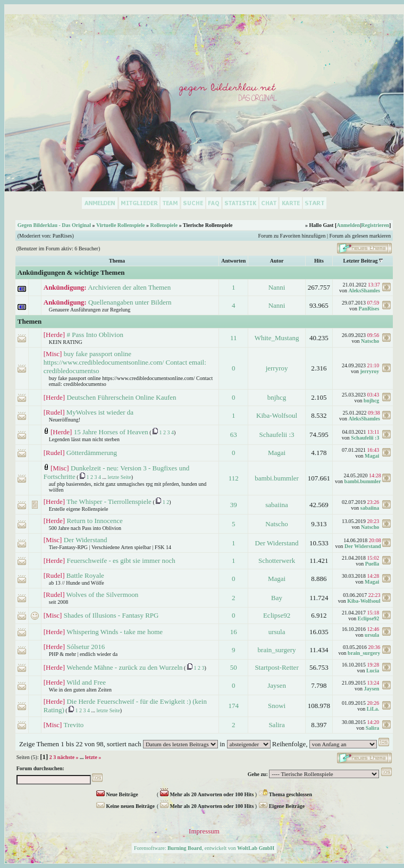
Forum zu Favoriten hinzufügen (292, 236)
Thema (117, 261)
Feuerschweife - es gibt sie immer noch (121, 561)
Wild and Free (86, 682)
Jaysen (277, 685)
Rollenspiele (164, 225)
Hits (319, 261)
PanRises (62, 236)
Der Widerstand (86, 540)
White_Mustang (277, 338)
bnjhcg (277, 397)
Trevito (73, 725)
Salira (276, 725)
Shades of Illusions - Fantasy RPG (111, 615)
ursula (277, 632)
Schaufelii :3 (277, 435)
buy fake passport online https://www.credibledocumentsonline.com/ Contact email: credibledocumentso (125, 362)
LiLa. (373, 709)
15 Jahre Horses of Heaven (111, 432)
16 (234, 632)
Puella (372, 564)
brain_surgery (277, 650)
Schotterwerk (277, 561)
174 (233, 706)
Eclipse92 (277, 615)
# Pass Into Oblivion (95, 335)
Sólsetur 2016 (86, 647)
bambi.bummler (277, 478)
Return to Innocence (94, 521)
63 (234, 435)
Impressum (204, 831)
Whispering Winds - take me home (115, 632)
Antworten (233, 261)
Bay (277, 598)
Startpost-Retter (276, 667)
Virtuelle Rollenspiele (121, 225)
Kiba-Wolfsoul (277, 415)
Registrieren (375, 225)
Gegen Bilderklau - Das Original (54, 225)
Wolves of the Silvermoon (102, 595)
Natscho (370, 341)
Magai (277, 453)
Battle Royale (85, 575)
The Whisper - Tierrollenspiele (109, 502)
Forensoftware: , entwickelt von (204, 848)
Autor (277, 261)
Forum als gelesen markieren (360, 236)
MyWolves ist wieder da (100, 412)
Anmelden (348, 225)
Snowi (277, 706)
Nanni (277, 287)
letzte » (93, 757)
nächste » (68, 757)
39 (234, 505)
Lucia (373, 671)
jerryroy (277, 368)
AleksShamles (364, 290)
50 (234, 667)
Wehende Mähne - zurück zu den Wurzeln (124, 667)
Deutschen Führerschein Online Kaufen (121, 397)
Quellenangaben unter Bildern (130, 302)
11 (234, 338)
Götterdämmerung (92, 453)
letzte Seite (120, 477)
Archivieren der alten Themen (129, 287)
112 (234, 478)
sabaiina (277, 505)
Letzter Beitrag (360, 261)
